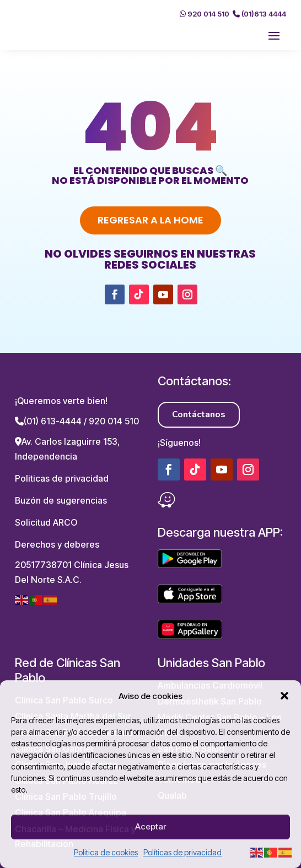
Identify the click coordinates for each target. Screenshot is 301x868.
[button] (284, 696)
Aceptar (150, 826)
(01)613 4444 (259, 14)
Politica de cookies (106, 852)
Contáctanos (199, 414)
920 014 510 (205, 14)
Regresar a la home (150, 220)
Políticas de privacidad (182, 852)
